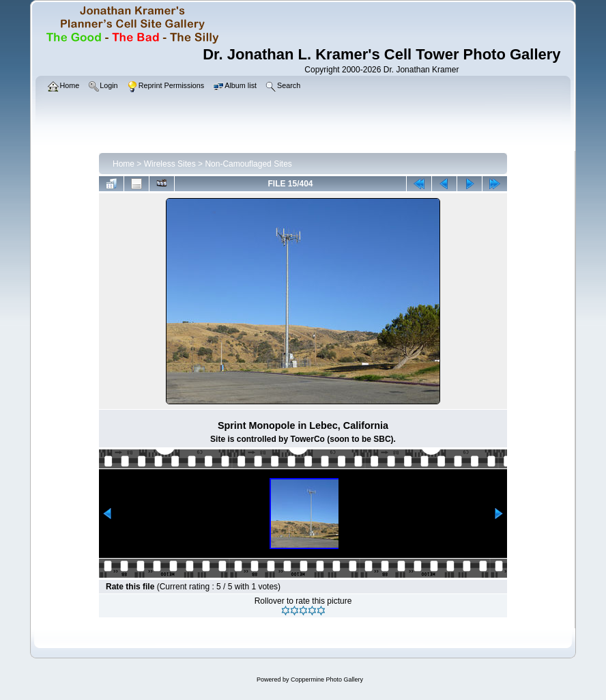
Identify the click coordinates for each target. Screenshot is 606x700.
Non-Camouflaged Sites (248, 164)
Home (124, 164)
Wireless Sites (170, 164)
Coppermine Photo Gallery (327, 680)
